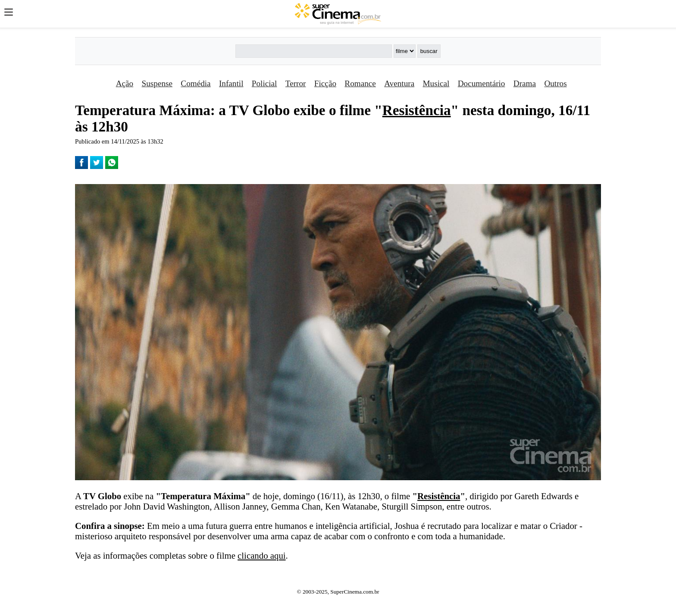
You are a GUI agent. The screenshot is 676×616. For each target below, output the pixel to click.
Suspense (157, 83)
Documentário (482, 83)
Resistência (417, 110)
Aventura (399, 83)
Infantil (231, 83)
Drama (525, 83)
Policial (264, 83)
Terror (296, 83)
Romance (360, 83)
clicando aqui (261, 555)
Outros (555, 83)
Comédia (196, 83)
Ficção (325, 83)
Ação (125, 83)
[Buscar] (313, 51)
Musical (436, 83)
